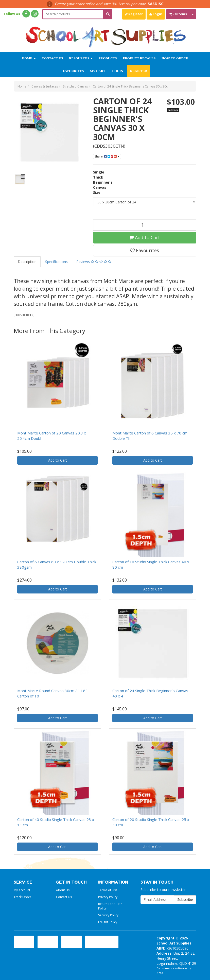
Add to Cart (145, 237)
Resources (81, 58)
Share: (107, 156)
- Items (178, 14)
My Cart (98, 71)
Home (29, 58)
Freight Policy (108, 922)
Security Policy (108, 915)
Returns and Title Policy (110, 906)
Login (156, 14)
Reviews (94, 262)
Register (134, 14)
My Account (22, 890)
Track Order (22, 897)
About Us (63, 890)
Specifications (56, 262)
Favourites (73, 71)
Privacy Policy (108, 897)
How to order (175, 58)
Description (27, 262)
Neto (160, 973)
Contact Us (52, 58)
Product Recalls (139, 58)
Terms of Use (108, 890)
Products (108, 58)
